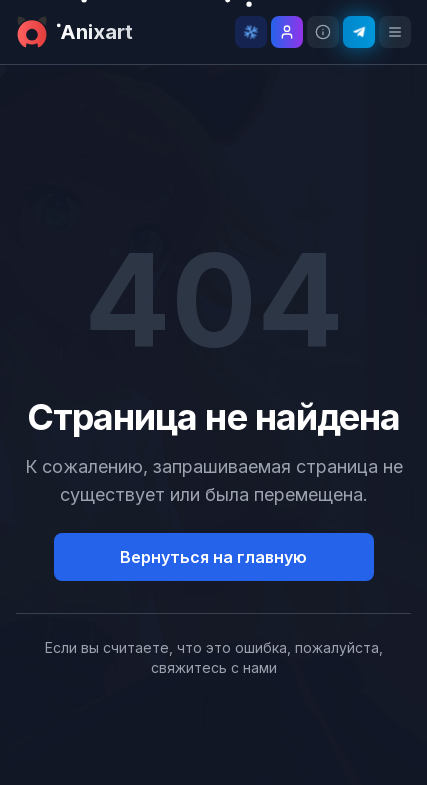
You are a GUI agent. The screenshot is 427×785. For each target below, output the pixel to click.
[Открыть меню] (395, 32)
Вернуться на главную (213, 557)
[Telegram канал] (359, 32)
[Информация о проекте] (323, 32)
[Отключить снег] (251, 32)
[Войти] (287, 32)
